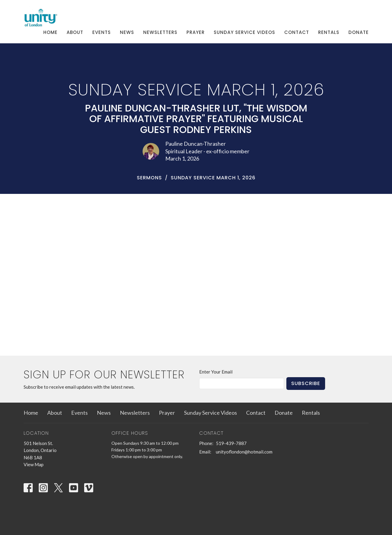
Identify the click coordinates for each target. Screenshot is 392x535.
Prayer (196, 32)
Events (102, 32)
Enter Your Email (216, 372)
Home (50, 32)
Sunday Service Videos (244, 32)
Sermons (149, 178)
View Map (34, 464)
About (75, 32)
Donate (359, 32)
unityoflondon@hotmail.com (244, 452)
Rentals (329, 32)
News (127, 32)
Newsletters (160, 32)
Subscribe (306, 383)
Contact (297, 32)
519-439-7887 (231, 443)
